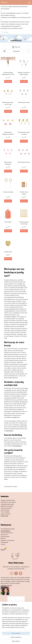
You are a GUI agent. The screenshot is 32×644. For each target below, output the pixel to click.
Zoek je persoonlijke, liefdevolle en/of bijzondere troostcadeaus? (14, 8)
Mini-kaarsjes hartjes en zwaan (24, 133)
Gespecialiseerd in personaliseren (11, 26)
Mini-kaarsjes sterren (24, 102)
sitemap (20, 638)
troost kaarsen (18, 446)
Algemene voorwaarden (8, 540)
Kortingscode (4, 516)
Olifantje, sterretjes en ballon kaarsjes (24, 73)
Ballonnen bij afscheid (7, 506)
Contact (3, 544)
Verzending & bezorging (8, 529)
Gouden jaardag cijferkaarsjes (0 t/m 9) (8, 73)
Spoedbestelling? (6, 531)
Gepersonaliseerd (6, 514)
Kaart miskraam (5, 510)
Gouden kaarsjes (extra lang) (24, 223)
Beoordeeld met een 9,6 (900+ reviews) (12, 28)
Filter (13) (16, 47)
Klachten (3, 538)
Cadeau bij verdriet (6, 508)
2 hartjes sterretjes (8, 192)
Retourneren (4, 535)
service (11, 533)
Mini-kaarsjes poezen (24, 162)
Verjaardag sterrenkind (7, 504)
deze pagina (10, 431)
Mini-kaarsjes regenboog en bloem (8, 133)
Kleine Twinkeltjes (6, 581)
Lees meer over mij (6, 585)
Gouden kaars (8, 252)
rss (24, 638)
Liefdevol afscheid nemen (8, 500)
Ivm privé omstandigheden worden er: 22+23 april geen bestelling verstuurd (15, 14)
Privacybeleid (4, 542)
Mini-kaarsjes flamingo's (8, 163)
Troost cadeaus (5, 512)
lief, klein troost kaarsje (24, 193)
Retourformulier (5, 537)
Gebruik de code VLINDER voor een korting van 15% (16, 17)
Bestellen (8, 81)
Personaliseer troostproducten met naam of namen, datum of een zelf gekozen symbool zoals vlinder (15, 23)
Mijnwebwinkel (21, 641)
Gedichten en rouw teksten (8, 502)
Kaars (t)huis (8, 222)
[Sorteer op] (16, 51)
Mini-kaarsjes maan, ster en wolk (8, 103)
